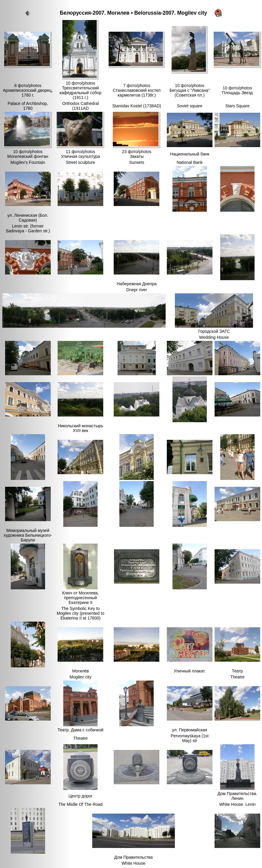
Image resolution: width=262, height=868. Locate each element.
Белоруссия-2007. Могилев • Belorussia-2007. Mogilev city (134, 13)
